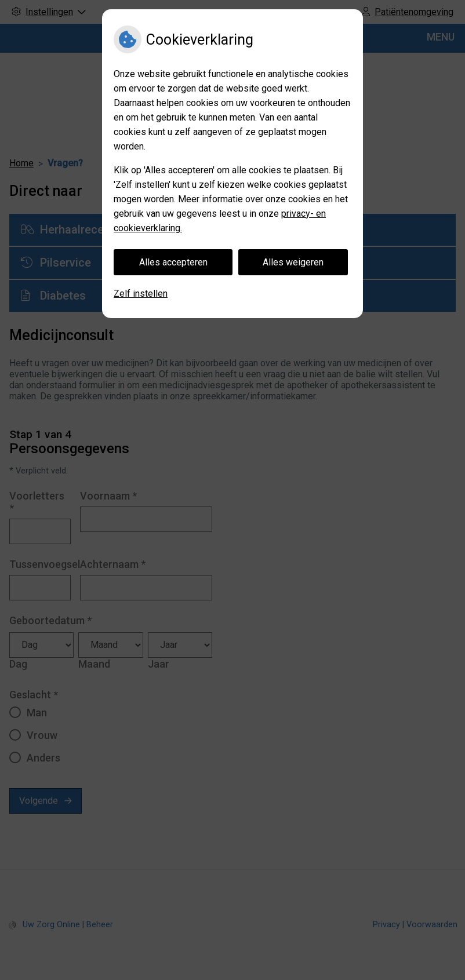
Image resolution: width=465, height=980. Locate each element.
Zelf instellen (141, 294)
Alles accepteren (173, 262)
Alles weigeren (293, 262)
